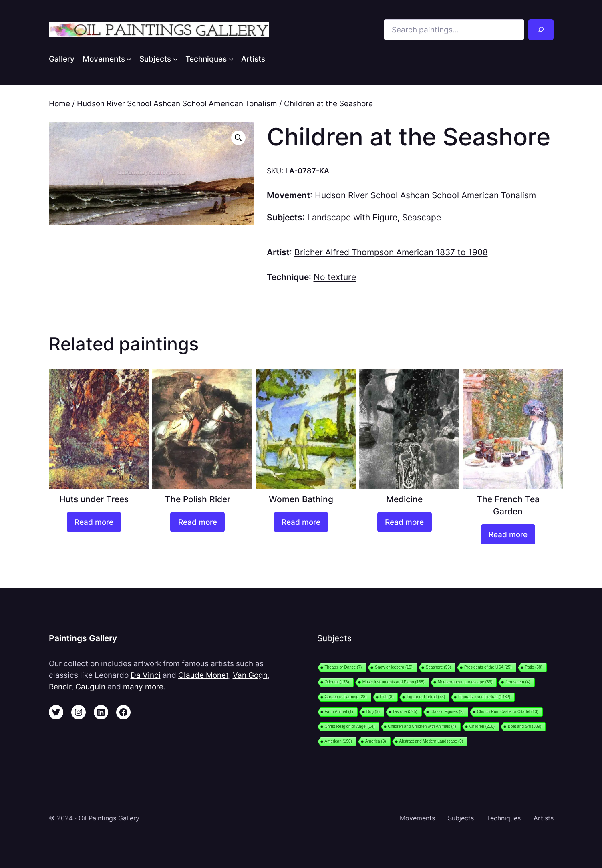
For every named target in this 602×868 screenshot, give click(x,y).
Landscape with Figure (352, 217)
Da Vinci (146, 675)
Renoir (60, 687)
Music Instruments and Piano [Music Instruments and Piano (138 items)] (394, 682)
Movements (417, 818)
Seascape (422, 217)
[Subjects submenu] (175, 59)
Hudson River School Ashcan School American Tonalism (177, 103)
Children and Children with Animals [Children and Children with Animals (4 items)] (422, 726)
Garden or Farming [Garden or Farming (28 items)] (346, 697)
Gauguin (90, 687)
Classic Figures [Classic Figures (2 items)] (447, 712)
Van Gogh (250, 675)
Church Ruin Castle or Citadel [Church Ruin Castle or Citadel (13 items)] (508, 712)
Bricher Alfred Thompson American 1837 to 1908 (391, 252)
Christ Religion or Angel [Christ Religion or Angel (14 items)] (350, 726)
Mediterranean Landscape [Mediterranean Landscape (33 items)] (465, 682)
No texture (335, 277)
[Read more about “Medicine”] (404, 522)
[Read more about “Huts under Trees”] (94, 522)
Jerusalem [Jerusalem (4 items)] (518, 682)
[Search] (541, 30)
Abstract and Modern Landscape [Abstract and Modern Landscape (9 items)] (431, 741)
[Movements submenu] (129, 59)
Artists (544, 818)
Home (59, 103)
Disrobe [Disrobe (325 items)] (405, 712)
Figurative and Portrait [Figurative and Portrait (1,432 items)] (484, 697)
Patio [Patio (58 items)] (534, 667)
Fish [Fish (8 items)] (387, 697)
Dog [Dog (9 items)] (373, 712)
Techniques (504, 818)
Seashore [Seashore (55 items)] (438, 667)
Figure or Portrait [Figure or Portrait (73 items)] (426, 697)
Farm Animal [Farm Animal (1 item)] (339, 712)
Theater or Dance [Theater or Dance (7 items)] (343, 667)
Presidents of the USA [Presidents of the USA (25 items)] (488, 667)
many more (143, 687)
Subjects (461, 818)
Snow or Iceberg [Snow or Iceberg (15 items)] (394, 667)
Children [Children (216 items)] (482, 726)
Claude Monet (203, 675)
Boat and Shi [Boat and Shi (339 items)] (524, 726)
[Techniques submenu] (231, 59)
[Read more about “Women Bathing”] (301, 522)
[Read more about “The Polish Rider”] (197, 522)
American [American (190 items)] (338, 741)
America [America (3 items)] (376, 741)
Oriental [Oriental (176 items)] (337, 682)
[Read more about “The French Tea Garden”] (508, 534)
